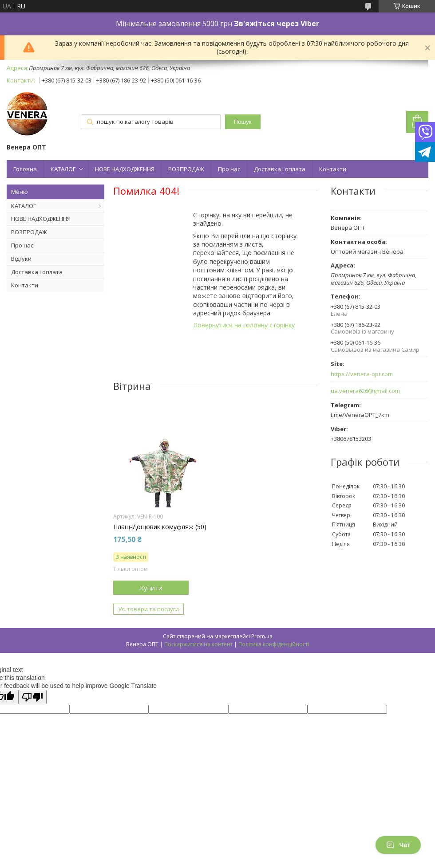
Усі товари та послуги (148, 609)
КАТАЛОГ (63, 169)
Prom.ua (262, 636)
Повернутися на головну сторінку (244, 325)
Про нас (229, 169)
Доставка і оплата (280, 169)
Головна (25, 169)
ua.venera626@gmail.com (365, 391)
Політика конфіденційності (274, 644)
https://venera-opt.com (362, 374)
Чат (398, 845)
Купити (151, 588)
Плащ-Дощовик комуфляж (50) (160, 527)
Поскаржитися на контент (198, 644)
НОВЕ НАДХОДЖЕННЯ (125, 169)
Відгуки (21, 259)
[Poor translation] (32, 697)
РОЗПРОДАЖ (186, 169)
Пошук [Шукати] (243, 122)
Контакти (333, 169)
